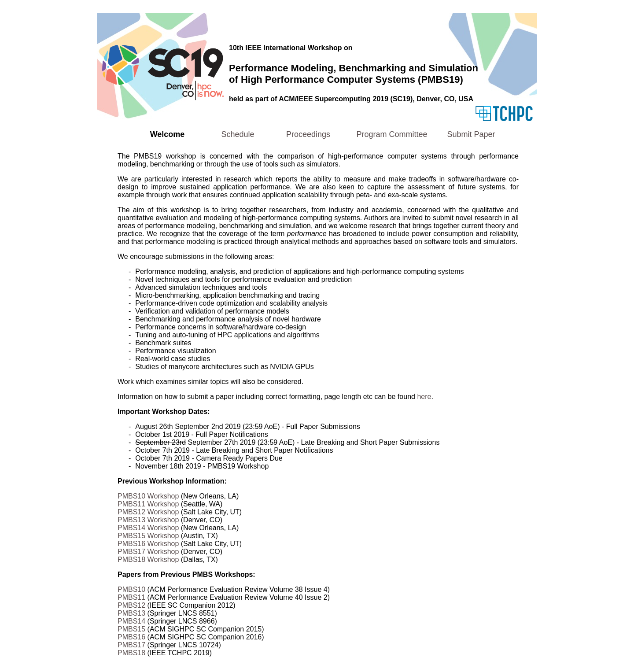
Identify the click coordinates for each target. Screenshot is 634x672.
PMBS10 (131, 589)
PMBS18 (131, 653)
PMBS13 (131, 613)
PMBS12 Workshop (148, 512)
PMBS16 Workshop (148, 544)
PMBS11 (131, 597)
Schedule (238, 134)
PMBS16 (131, 637)
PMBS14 (131, 621)
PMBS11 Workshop (148, 504)
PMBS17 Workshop (148, 552)
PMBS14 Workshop (148, 528)
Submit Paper (471, 134)
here (424, 397)
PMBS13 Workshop (148, 520)
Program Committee (392, 134)
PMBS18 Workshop (148, 559)
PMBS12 (131, 605)
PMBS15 (131, 629)
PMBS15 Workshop (148, 536)
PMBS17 (131, 645)
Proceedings (308, 134)
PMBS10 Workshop (148, 496)
